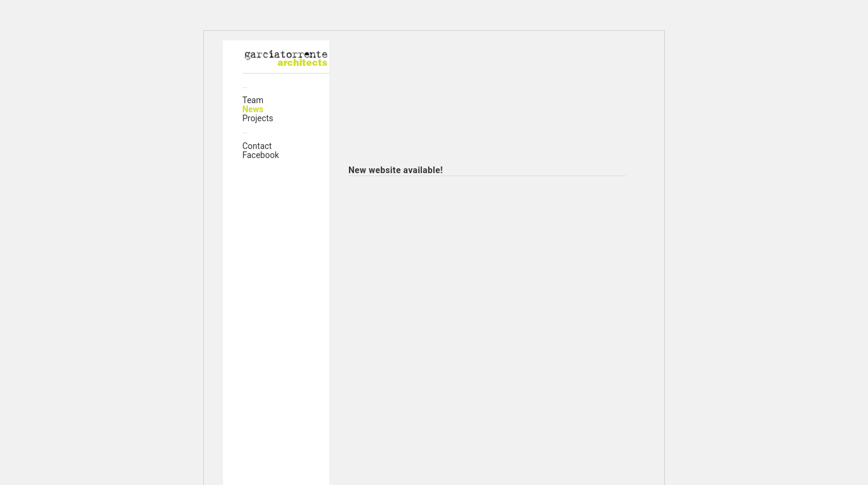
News (253, 109)
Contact (257, 146)
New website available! (396, 170)
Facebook (261, 155)
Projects (258, 118)
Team (253, 100)
